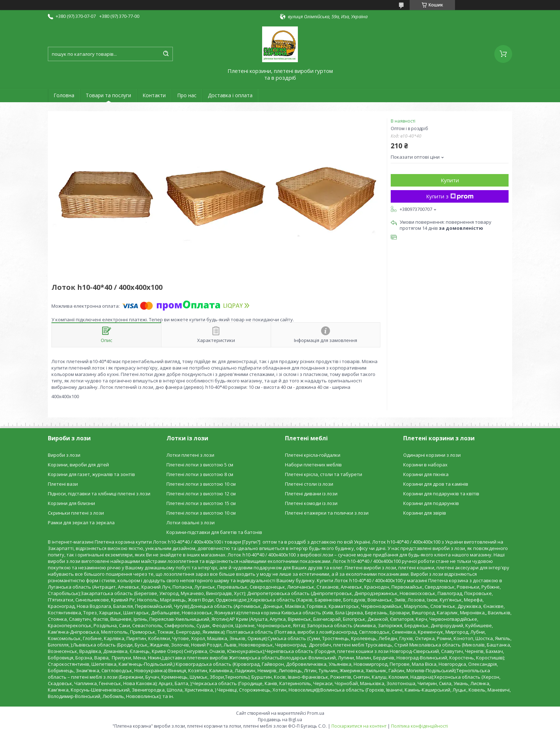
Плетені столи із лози (309, 484)
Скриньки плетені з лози (76, 513)
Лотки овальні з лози (191, 522)
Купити (450, 180)
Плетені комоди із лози (311, 503)
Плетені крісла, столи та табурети (324, 474)
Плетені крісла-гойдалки (313, 455)
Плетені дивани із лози (311, 494)
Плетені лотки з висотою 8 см (200, 474)
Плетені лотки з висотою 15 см (201, 503)
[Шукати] (166, 54)
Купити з (450, 196)
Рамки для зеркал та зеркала (81, 522)
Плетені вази (63, 484)
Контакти (154, 95)
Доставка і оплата (230, 95)
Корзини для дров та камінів (436, 484)
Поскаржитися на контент (359, 726)
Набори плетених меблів (313, 465)
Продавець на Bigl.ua (280, 720)
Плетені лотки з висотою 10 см (201, 484)
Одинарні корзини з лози (432, 455)
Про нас (187, 95)
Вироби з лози (64, 455)
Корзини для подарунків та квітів (441, 494)
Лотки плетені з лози (190, 455)
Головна (64, 95)
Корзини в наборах (425, 465)
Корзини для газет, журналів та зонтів (91, 474)
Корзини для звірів (425, 513)
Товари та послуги (108, 95)
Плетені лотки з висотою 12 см (201, 494)
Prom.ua (316, 713)
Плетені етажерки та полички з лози (327, 513)
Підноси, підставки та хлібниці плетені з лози (99, 494)
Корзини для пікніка (426, 474)
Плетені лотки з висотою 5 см (200, 465)
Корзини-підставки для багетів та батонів (214, 532)
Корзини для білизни (71, 503)
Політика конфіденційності (419, 726)
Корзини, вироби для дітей (78, 465)
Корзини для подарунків (431, 503)
